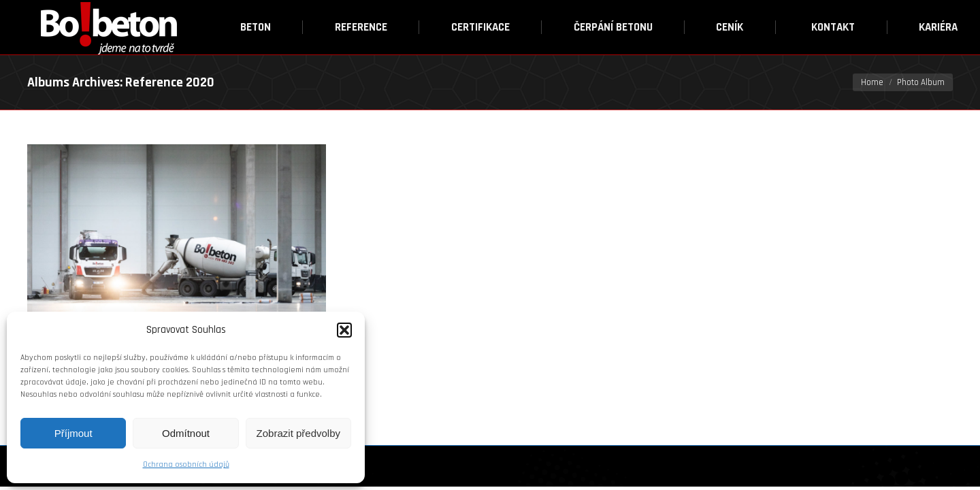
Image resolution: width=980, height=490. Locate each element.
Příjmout (73, 433)
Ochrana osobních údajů (186, 464)
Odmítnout (186, 433)
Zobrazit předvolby (298, 433)
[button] (344, 330)
